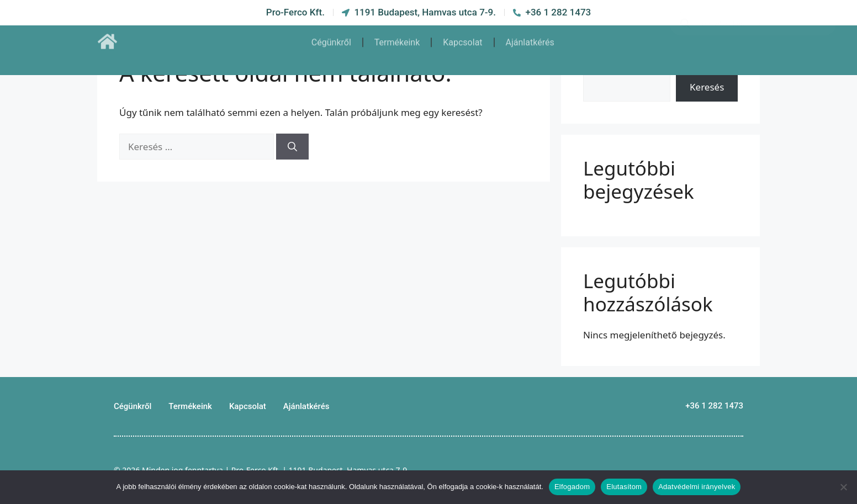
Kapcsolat (462, 37)
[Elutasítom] (843, 487)
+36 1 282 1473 (714, 406)
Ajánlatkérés (530, 37)
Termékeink (397, 37)
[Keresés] (292, 147)
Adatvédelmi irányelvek (697, 487)
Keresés (707, 87)
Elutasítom (624, 487)
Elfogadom (572, 487)
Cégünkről (331, 37)
